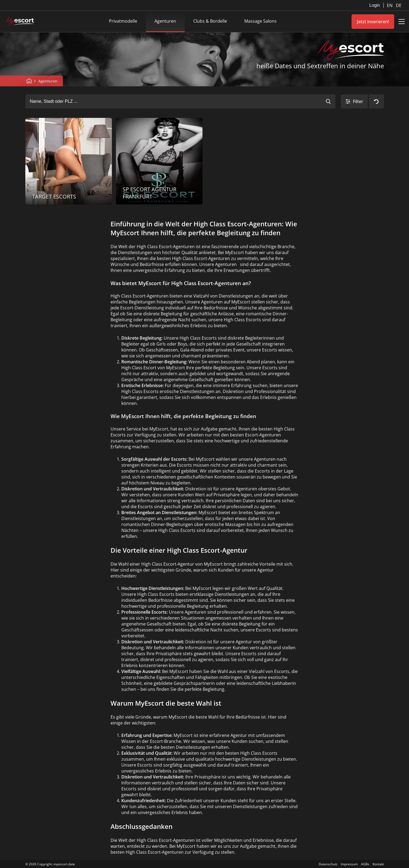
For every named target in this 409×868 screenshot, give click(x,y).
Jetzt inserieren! (373, 22)
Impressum (349, 864)
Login (375, 5)
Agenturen (165, 21)
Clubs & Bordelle (210, 21)
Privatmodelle (123, 21)
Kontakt (378, 864)
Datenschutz (328, 864)
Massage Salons (260, 21)
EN (390, 5)
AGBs (365, 864)
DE (399, 5)
